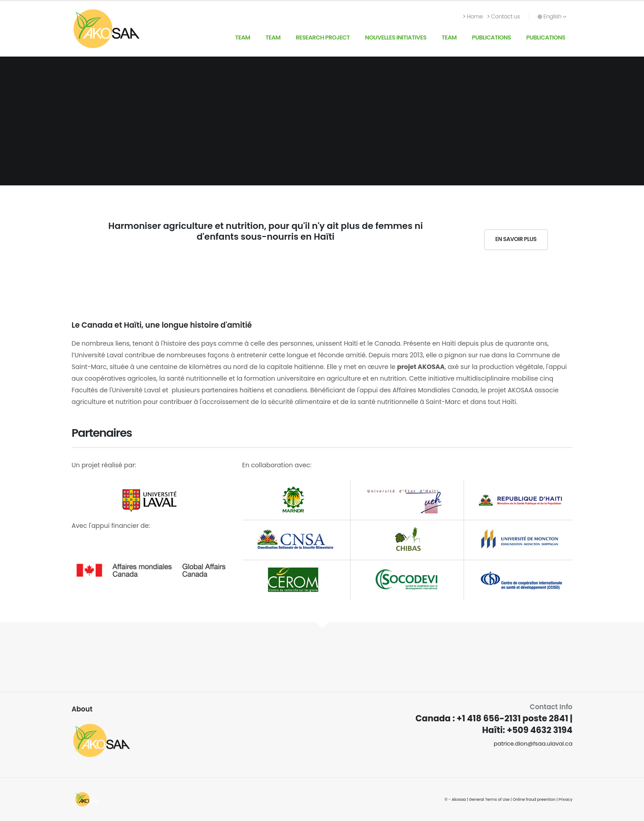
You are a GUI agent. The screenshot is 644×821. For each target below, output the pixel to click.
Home (473, 16)
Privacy (566, 799)
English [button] (552, 16)
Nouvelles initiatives (396, 37)
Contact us (504, 16)
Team (243, 37)
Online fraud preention (534, 799)
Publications (492, 37)
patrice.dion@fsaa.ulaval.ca (533, 744)
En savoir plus (516, 239)
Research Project (323, 37)
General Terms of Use (489, 799)
